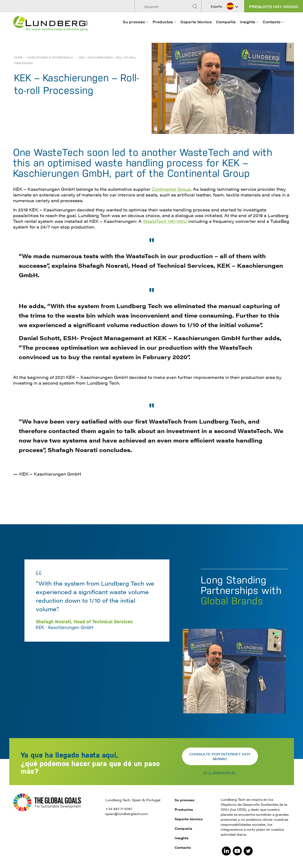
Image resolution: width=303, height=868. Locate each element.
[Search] (196, 7)
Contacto (272, 22)
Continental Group (171, 189)
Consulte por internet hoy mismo (220, 756)
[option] (152, 628)
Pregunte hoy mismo (274, 7)
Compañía (226, 22)
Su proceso (134, 22)
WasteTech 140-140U (165, 221)
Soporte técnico (196, 22)
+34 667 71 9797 (119, 809)
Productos (163, 22)
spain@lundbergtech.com (127, 814)
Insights (247, 22)
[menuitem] (135, 29)
